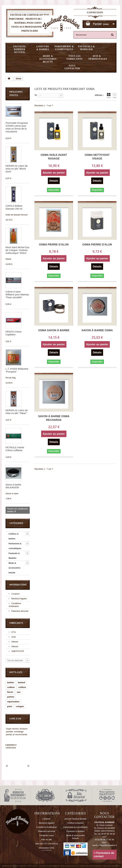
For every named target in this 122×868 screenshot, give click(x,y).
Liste (115, 96)
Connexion (95, 12)
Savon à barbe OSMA (97, 330)
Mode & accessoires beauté (48, 59)
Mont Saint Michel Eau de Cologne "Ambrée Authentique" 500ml (17, 250)
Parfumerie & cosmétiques (64, 48)
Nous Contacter (72, 67)
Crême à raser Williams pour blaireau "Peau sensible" (17, 294)
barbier (11, 682)
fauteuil (21, 682)
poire (10, 706)
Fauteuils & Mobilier (86, 48)
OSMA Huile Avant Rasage (54, 157)
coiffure (22, 687)
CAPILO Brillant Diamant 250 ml (14, 207)
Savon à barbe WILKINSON (13, 486)
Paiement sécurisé (20, 611)
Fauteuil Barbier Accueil (20, 49)
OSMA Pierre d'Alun (54, 245)
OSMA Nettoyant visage (97, 157)
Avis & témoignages (98, 57)
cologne (20, 706)
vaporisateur (13, 702)
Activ (13, 637)
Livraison (15, 594)
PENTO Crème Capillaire (14, 333)
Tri (36, 95)
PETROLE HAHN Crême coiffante (15, 449)
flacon (10, 692)
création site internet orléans (91, 866)
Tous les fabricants (75, 57)
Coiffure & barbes (43, 48)
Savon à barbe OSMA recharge (54, 418)
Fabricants (16, 623)
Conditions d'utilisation (46, 827)
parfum (11, 697)
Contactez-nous (46, 835)
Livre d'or (15, 718)
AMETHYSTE (17, 651)
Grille (109, 96)
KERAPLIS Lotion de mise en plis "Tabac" (17, 412)
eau (19, 692)
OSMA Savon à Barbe (54, 330)
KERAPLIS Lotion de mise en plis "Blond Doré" (17, 169)
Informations (18, 585)
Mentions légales (19, 599)
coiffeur (11, 687)
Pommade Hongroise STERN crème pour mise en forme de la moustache (17, 127)
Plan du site (47, 840)
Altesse (14, 642)
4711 (13, 632)
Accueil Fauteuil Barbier (76, 819)
